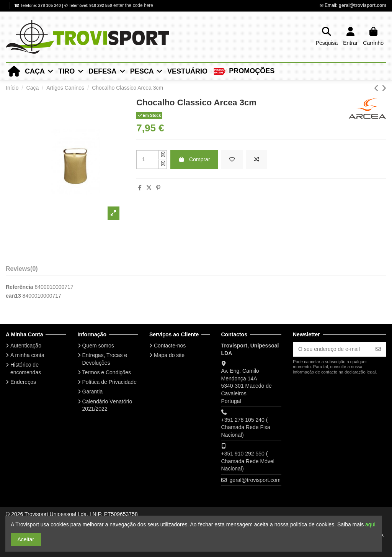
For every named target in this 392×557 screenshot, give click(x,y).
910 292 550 (100, 5)
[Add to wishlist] (232, 160)
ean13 (13, 296)
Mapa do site (169, 355)
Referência (20, 287)
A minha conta (27, 355)
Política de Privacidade (109, 382)
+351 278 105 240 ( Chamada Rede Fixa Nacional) (246, 427)
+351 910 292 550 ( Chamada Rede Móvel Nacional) (248, 461)
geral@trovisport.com (363, 5)
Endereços (23, 382)
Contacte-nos (170, 346)
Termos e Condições (107, 372)
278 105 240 (50, 5)
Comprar (194, 159)
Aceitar (26, 539)
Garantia (93, 392)
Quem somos (98, 346)
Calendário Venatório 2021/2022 (107, 405)
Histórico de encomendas (26, 369)
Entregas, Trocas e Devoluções (105, 359)
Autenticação (26, 346)
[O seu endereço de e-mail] (332, 349)
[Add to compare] (256, 160)
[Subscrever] (378, 349)
